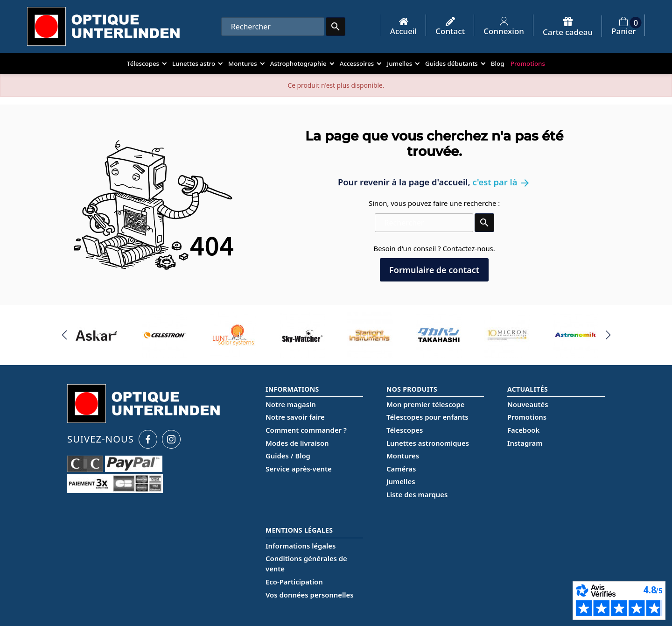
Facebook (523, 430)
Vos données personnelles (309, 595)
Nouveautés (528, 404)
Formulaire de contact (434, 270)
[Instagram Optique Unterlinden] (171, 439)
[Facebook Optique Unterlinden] (148, 439)
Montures (403, 456)
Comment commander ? (306, 430)
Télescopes (405, 430)
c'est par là (501, 182)
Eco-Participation (294, 582)
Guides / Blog (288, 456)
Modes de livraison (297, 443)
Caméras (401, 469)
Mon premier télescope (426, 404)
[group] (97, 335)
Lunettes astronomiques (428, 443)
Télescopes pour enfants (427, 417)
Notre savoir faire (295, 417)
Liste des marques (417, 494)
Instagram (525, 443)
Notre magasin (291, 404)
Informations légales (301, 546)
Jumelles (401, 481)
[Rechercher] (273, 27)
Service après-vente (299, 469)
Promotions (527, 417)
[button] (64, 335)
